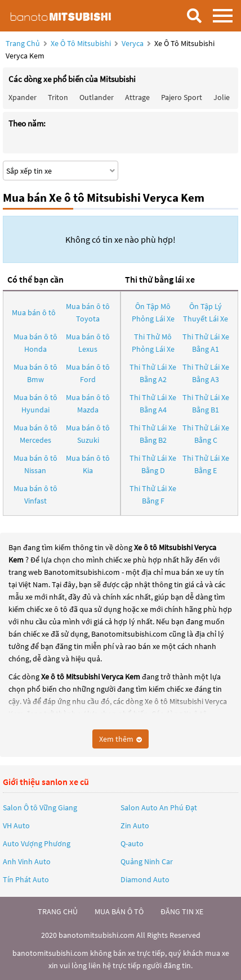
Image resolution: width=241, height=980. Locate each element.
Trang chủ (23, 43)
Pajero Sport (182, 97)
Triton (58, 97)
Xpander (23, 97)
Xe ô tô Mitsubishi (81, 43)
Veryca (133, 43)
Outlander (97, 97)
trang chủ (58, 911)
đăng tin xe (182, 911)
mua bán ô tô (119, 911)
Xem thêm (120, 739)
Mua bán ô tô (34, 312)
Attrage (137, 97)
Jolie (222, 97)
